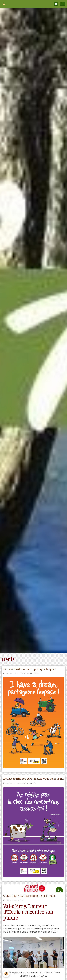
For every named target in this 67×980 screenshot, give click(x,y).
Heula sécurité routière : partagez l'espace (30, 669)
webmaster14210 (15, 673)
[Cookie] (6, 974)
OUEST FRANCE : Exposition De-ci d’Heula (29, 896)
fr (61, 4)
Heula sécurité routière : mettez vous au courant (33, 779)
